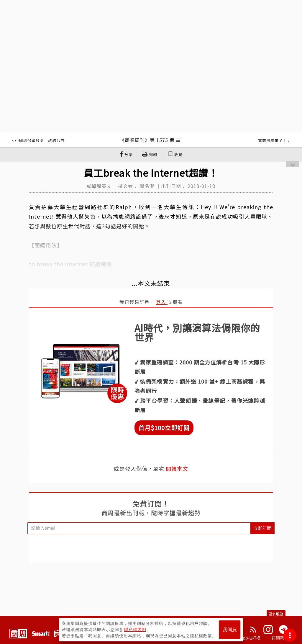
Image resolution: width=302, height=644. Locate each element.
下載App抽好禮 (246, 638)
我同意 (230, 630)
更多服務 (276, 614)
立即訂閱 (262, 528)
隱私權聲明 (135, 630)
